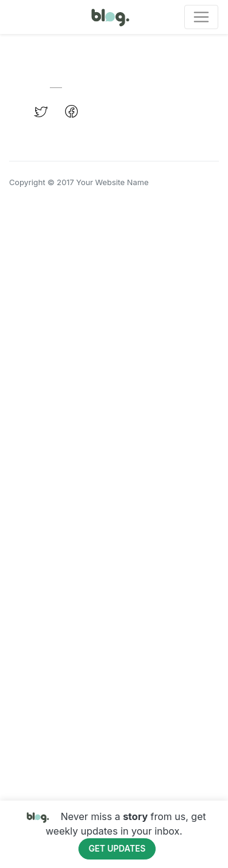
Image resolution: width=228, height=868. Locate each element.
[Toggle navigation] (201, 17)
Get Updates (117, 849)
